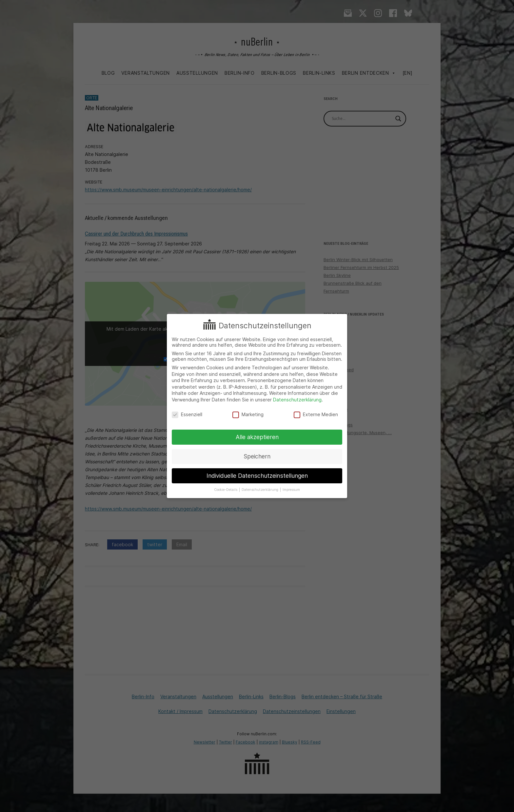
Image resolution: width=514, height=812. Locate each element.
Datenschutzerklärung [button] (260, 490)
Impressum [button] (291, 490)
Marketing (248, 414)
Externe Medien (316, 414)
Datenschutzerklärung (297, 400)
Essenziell (187, 414)
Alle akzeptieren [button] (257, 437)
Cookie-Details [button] (226, 490)
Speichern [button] (257, 456)
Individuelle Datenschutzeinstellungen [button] (257, 476)
